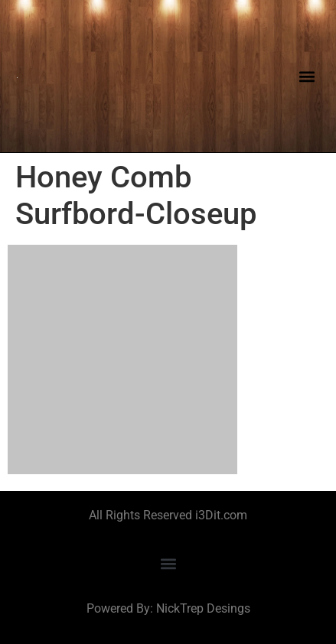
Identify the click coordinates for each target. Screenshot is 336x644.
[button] (307, 76)
